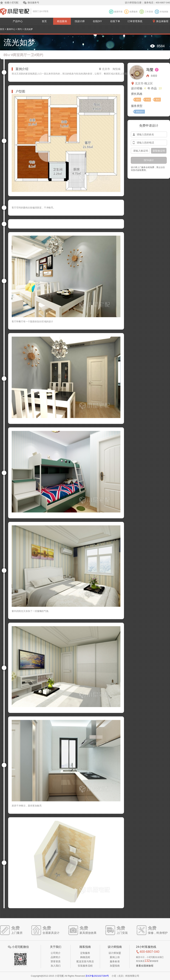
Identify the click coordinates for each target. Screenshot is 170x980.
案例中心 (11, 29)
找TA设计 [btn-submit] (149, 160)
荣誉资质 (56, 961)
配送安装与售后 (85, 961)
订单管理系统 (135, 21)
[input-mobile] (149, 143)
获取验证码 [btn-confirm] (159, 151)
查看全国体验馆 (145, 966)
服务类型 (137, 106)
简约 (20, 29)
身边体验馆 (162, 21)
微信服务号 (33, 3)
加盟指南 (115, 966)
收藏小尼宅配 (12, 3)
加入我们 (56, 966)
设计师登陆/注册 (133, 3)
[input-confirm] (140, 151)
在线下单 (115, 21)
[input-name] (149, 134)
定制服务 (85, 953)
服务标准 (115, 961)
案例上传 (115, 957)
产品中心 (18, 21)
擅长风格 (137, 94)
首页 (44, 21)
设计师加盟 (115, 953)
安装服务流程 (85, 966)
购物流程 (85, 957)
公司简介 (56, 953)
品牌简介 (56, 957)
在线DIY (97, 21)
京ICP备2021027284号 (97, 976)
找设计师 (80, 21)
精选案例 (62, 21)
